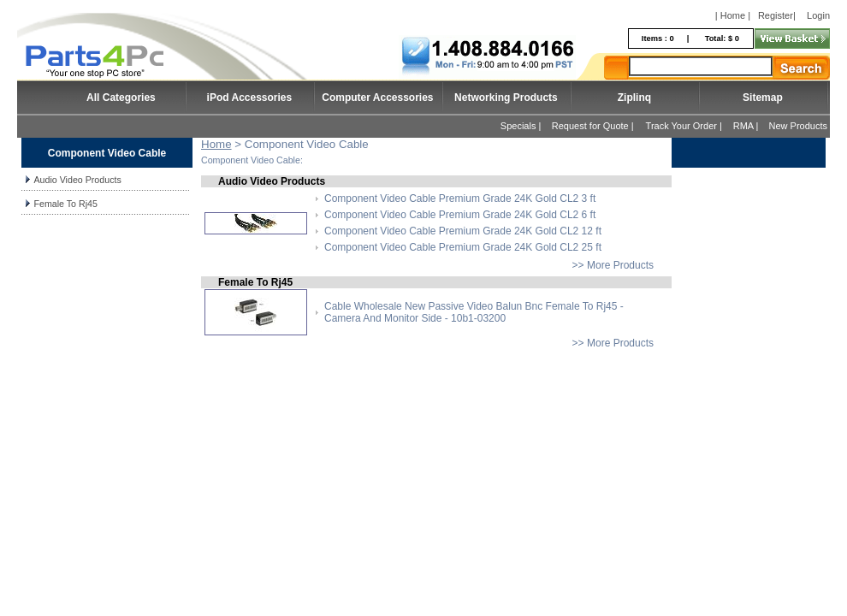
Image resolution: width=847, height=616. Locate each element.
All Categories (121, 98)
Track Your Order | (685, 126)
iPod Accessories (250, 98)
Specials (518, 126)
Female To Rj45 (65, 204)
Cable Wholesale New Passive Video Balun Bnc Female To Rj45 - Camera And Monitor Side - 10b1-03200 (474, 312)
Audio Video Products (77, 180)
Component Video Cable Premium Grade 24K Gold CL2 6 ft (460, 215)
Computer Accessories (377, 98)
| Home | (733, 15)
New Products (798, 126)
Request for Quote (590, 126)
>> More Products (613, 265)
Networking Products (506, 98)
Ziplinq (634, 98)
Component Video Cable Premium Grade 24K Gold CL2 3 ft (460, 198)
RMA (743, 126)
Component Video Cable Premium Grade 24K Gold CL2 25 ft (463, 247)
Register (776, 15)
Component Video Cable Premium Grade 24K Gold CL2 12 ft (463, 231)
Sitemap (763, 98)
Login (818, 15)
